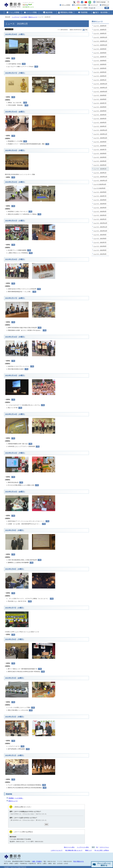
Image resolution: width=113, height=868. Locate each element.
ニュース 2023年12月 (100, 130)
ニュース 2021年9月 (100, 235)
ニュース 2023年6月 (100, 153)
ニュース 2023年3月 (100, 165)
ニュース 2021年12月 (100, 223)
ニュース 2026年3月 (100, 26)
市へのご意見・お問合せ (102, 850)
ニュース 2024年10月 (100, 91)
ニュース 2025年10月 (100, 45)
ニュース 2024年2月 (100, 122)
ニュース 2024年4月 (100, 115)
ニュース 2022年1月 (100, 219)
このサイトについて (57, 850)
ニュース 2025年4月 (100, 68)
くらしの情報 (14, 12)
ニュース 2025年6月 (100, 60)
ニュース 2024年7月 (100, 103)
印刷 (86, 30)
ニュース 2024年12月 (100, 84)
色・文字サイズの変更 (80, 5)
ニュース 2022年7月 (100, 196)
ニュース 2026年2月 (100, 30)
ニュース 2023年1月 (100, 173)
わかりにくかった (41, 814)
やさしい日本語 (66, 5)
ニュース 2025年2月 (100, 76)
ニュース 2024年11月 (100, 88)
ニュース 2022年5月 (100, 204)
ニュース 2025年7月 (100, 57)
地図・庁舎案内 (37, 861)
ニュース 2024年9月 (100, 95)
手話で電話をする (78, 861)
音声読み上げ (105, 5)
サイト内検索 (84, 8)
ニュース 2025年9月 (100, 49)
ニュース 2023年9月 (100, 142)
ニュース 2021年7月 (100, 242)
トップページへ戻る (83, 847)
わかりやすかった (16, 814)
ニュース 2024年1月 (100, 126)
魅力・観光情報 (101, 12)
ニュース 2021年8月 (100, 238)
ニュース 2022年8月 (100, 192)
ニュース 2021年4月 (100, 254)
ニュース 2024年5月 (100, 111)
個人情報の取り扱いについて (74, 850)
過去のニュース (33, 17)
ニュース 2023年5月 (100, 157)
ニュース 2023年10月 (100, 138)
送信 (46, 824)
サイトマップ (94, 5)
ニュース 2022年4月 (100, 208)
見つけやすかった (16, 820)
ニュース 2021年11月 (100, 227)
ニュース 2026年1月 (100, 33)
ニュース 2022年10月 (100, 184)
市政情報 (84, 12)
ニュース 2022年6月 (100, 200)
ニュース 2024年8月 (100, 99)
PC (97, 847)
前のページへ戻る (69, 847)
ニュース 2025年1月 (100, 80)
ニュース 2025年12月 (100, 37)
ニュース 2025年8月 (100, 53)
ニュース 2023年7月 (100, 149)
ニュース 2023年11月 (100, 134)
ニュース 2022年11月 (100, 180)
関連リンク (88, 850)
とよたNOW (24, 17)
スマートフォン (104, 847)
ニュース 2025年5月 (100, 64)
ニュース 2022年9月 (99, 188)
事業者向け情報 (66, 12)
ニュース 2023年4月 (100, 161)
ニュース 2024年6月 (100, 107)
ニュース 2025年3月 (100, 72)
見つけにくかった (41, 820)
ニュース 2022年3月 (100, 211)
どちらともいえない (29, 814)
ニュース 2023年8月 (100, 146)
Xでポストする (9, 29)
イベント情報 (31, 12)
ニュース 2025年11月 (100, 41)
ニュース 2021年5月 (100, 250)
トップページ (16, 17)
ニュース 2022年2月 (100, 215)
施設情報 (49, 12)
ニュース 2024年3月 (100, 118)
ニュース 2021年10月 (100, 231)
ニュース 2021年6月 (100, 246)
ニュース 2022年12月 (100, 177)
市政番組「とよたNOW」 (16, 798)
